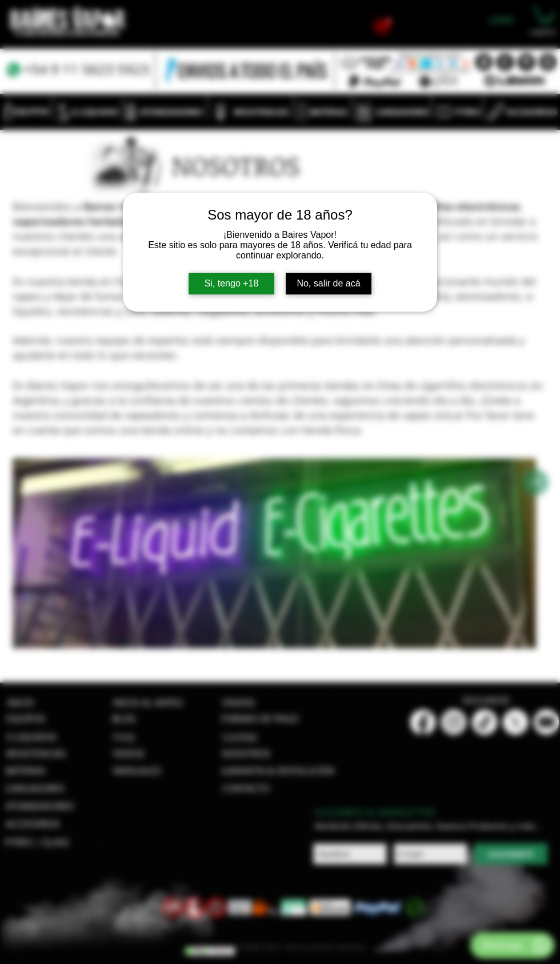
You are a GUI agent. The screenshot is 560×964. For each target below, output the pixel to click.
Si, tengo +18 (232, 283)
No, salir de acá (328, 283)
